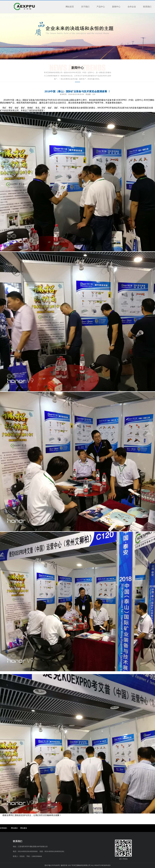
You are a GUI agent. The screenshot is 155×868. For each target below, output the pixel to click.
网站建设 (14, 828)
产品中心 (101, 7)
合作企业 (132, 7)
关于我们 (85, 7)
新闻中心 (116, 7)
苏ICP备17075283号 (52, 865)
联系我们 (147, 7)
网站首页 (70, 7)
